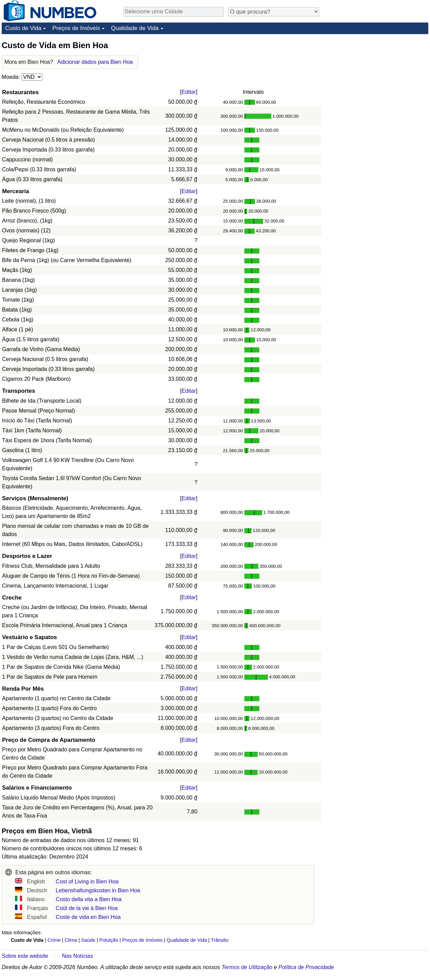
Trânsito (220, 940)
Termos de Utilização (247, 967)
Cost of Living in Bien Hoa (87, 882)
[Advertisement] (377, 83)
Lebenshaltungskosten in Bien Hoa (98, 890)
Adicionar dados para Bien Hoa (95, 62)
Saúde (88, 940)
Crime (54, 940)
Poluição (109, 940)
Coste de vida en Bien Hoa (88, 917)
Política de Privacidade (306, 967)
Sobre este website (25, 956)
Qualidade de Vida (135, 28)
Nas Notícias (78, 956)
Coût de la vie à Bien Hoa (87, 908)
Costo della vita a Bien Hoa (89, 899)
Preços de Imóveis (76, 28)
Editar (189, 92)
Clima (71, 940)
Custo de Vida (23, 28)
